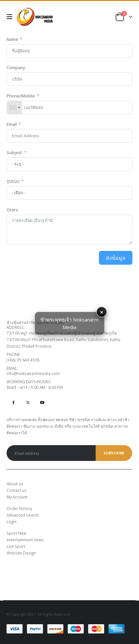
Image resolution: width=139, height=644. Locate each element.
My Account (17, 497)
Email (12, 124)
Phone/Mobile (21, 96)
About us (15, 484)
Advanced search (23, 515)
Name (12, 39)
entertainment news (25, 540)
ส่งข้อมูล (116, 258)
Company (16, 67)
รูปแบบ (13, 181)
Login (12, 522)
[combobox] (14, 107)
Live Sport (16, 546)
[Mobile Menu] (12, 17)
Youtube (42, 402)
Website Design (21, 553)
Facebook (13, 402)
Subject (15, 152)
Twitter (28, 402)
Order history (19, 508)
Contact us (17, 490)
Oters (12, 210)
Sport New (16, 533)
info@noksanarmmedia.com (33, 373)
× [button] (102, 312)
